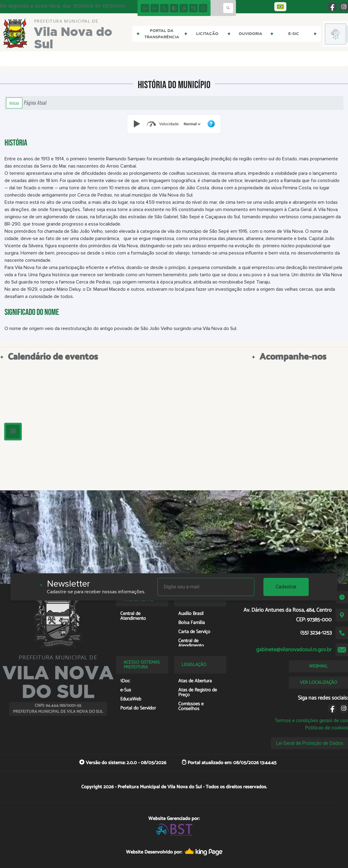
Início (14, 103)
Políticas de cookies (327, 728)
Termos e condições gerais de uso (311, 721)
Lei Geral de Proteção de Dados (309, 743)
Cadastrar (286, 587)
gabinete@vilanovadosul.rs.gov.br (294, 650)
